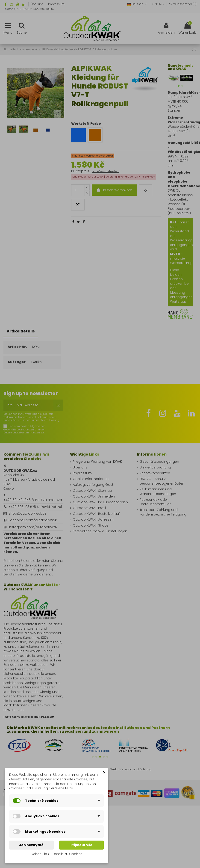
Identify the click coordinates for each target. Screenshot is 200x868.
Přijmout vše (81, 845)
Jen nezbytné (31, 845)
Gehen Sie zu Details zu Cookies (56, 854)
